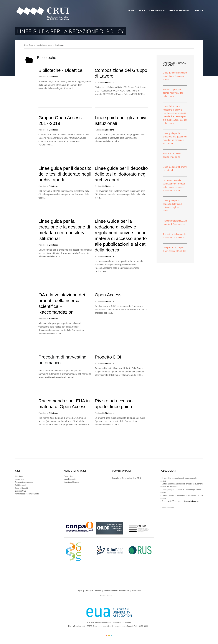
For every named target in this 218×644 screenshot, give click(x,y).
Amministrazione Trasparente (27, 494)
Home (131, 11)
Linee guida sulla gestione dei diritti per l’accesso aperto (175, 76)
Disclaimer (137, 591)
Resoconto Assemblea (24, 482)
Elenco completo (167, 508)
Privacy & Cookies (93, 591)
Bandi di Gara (21, 491)
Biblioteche (53, 77)
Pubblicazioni (21, 485)
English (199, 11)
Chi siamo (19, 476)
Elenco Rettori (69, 476)
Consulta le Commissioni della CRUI (127, 478)
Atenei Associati (70, 479)
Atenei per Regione (71, 482)
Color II (109, 635)
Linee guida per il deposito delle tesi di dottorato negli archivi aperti (65, 174)
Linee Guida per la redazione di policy (38, 45)
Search (96, 593)
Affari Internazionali (180, 11)
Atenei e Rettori (157, 11)
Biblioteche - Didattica (60, 70)
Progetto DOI (108, 357)
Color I (106, 635)
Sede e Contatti (21, 488)
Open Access (108, 295)
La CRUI (141, 11)
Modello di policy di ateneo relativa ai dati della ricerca (173, 93)
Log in (79, 591)
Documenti (19, 479)
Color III (112, 635)
